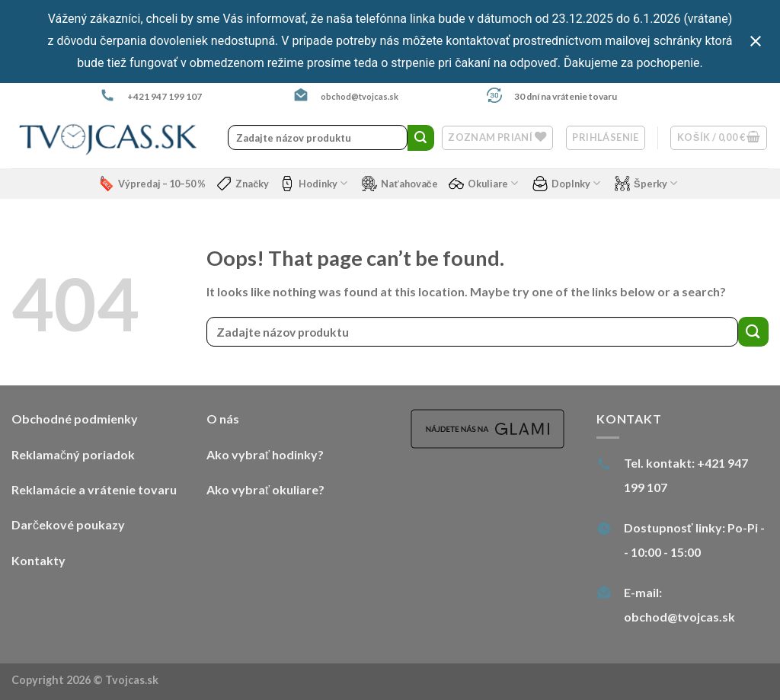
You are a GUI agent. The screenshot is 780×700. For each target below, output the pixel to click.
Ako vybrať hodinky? (265, 454)
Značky (243, 184)
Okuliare (483, 184)
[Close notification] (756, 41)
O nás (223, 419)
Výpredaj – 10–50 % (152, 184)
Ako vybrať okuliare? (265, 489)
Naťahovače (400, 184)
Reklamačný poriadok (73, 454)
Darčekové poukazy (68, 524)
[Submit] (420, 138)
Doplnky (566, 184)
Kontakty (38, 560)
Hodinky (313, 184)
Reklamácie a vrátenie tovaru (94, 489)
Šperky (646, 184)
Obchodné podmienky (75, 419)
